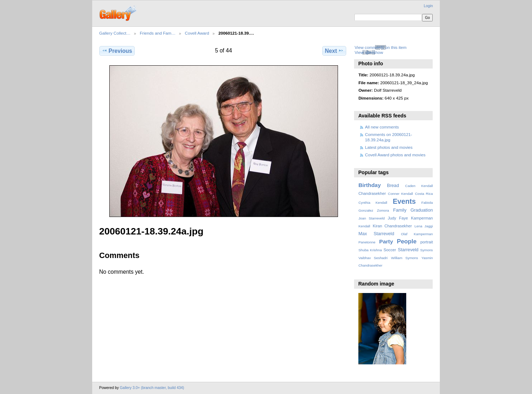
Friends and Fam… (158, 33)
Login (428, 6)
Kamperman (422, 218)
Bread (393, 186)
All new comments (382, 127)
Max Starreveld (376, 234)
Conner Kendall (401, 194)
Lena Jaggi (424, 226)
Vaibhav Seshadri (373, 258)
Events (404, 201)
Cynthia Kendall (373, 203)
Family (400, 210)
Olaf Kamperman (417, 234)
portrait (427, 242)
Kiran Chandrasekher (392, 226)
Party (386, 241)
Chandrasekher (372, 193)
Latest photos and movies (389, 147)
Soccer (390, 250)
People (407, 241)
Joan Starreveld (371, 218)
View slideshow (369, 52)
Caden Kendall (419, 186)
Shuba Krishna (370, 250)
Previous (117, 51)
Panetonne (367, 242)
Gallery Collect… (115, 33)
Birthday (370, 185)
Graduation (422, 210)
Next (334, 51)
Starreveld (408, 250)
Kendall (364, 226)
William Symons (405, 258)
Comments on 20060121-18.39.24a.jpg (389, 137)
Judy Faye (398, 218)
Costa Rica (424, 194)
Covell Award (197, 33)
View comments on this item (380, 47)
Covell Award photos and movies (395, 155)
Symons (426, 250)
